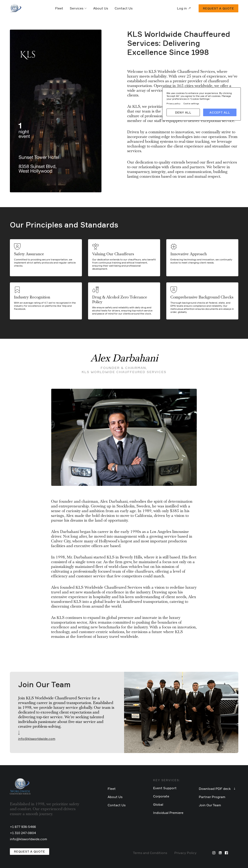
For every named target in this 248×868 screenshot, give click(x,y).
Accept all (220, 112)
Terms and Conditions (150, 853)
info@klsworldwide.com (37, 739)
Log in (182, 8)
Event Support (165, 788)
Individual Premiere (168, 813)
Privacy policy (173, 103)
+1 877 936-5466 (23, 827)
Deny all (183, 112)
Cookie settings (191, 103)
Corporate (161, 796)
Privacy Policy (185, 853)
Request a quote (218, 8)
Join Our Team (210, 805)
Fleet (59, 8)
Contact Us (124, 8)
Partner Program (212, 797)
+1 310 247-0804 (23, 833)
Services (78, 8)
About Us (101, 8)
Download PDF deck (215, 789)
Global (158, 804)
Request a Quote (30, 851)
